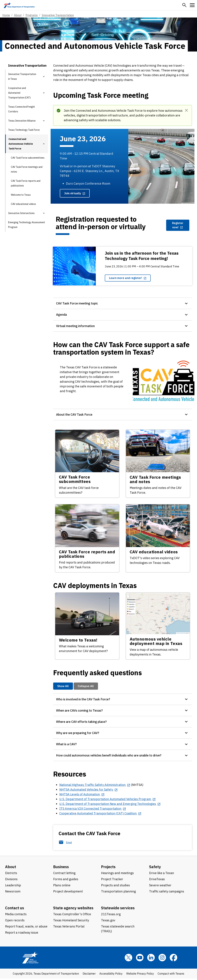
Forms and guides (66, 881)
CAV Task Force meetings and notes (27, 169)
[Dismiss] (186, 110)
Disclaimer (89, 975)
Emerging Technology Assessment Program (27, 225)
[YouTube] (140, 959)
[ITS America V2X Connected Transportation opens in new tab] (93, 810)
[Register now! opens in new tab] (178, 225)
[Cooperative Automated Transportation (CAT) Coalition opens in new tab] (100, 815)
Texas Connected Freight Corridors (22, 109)
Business (61, 868)
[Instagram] (162, 959)
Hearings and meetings (117, 875)
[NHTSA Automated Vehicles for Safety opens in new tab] (89, 791)
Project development (68, 893)
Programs (32, 15)
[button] (184, 5)
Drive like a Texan (162, 875)
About (18, 15)
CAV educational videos (23, 204)
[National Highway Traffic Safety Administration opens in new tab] (95, 786)
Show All (63, 687)
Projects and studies (115, 887)
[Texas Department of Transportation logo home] (19, 5)
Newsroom (13, 893)
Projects (108, 868)
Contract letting (64, 875)
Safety (155, 868)
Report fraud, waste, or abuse (26, 928)
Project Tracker (112, 881)
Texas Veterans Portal (69, 928)
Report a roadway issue (22, 934)
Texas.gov (108, 922)
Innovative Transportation (58, 15)
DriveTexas (157, 881)
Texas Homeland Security (71, 922)
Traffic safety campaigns (167, 893)
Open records (15, 922)
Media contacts (16, 916)
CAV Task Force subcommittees (28, 158)
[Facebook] (173, 959)
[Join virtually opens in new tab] (75, 193)
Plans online (62, 887)
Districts (11, 875)
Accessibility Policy (111, 975)
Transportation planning (118, 893)
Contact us (15, 909)
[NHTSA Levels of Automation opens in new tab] (82, 796)
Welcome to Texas (21, 195)
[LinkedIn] (151, 959)
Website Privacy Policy (140, 975)
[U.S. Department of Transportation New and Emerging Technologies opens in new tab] (110, 805)
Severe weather (160, 887)
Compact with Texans (171, 975)
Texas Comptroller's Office (72, 916)
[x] (128, 959)
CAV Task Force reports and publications (26, 183)
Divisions (11, 881)
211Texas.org (111, 916)
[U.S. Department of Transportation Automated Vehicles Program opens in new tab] (108, 801)
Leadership (13, 887)
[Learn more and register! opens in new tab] (128, 278)
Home (6, 15)
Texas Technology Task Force (24, 130)
